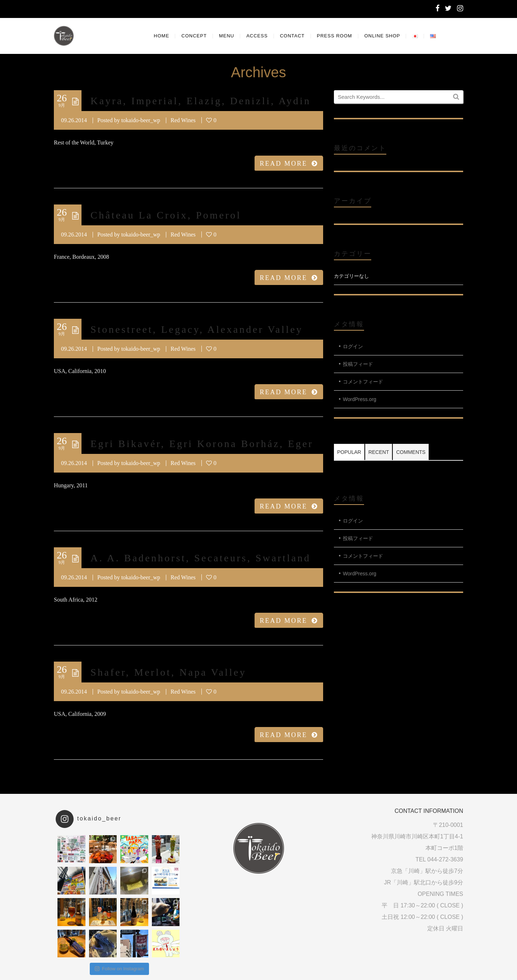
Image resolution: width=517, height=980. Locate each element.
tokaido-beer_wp (141, 120)
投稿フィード (358, 364)
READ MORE (289, 164)
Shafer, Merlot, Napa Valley (168, 672)
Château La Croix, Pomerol (166, 215)
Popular (349, 452)
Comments (411, 452)
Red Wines (183, 120)
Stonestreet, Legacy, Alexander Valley (197, 329)
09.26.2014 (74, 120)
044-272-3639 (445, 859)
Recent (379, 452)
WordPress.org (360, 399)
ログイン (353, 346)
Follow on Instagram (119, 969)
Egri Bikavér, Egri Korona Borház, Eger (202, 444)
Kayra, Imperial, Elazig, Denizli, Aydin (201, 101)
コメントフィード (363, 382)
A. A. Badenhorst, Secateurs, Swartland (201, 558)
